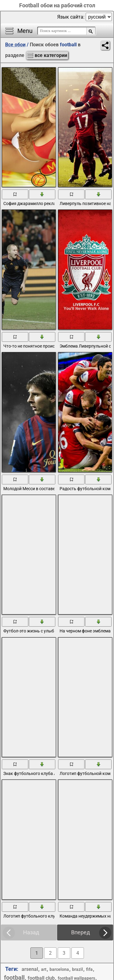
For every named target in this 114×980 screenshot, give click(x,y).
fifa (89, 969)
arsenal (30, 969)
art (44, 969)
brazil (78, 969)
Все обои (15, 45)
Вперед (81, 932)
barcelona (59, 969)
